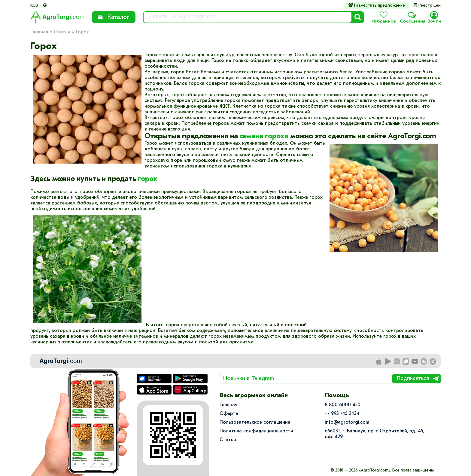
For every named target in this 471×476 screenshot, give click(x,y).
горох (148, 179)
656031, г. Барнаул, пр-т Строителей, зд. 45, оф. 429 (374, 434)
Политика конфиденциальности (256, 431)
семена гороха (264, 137)
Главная (39, 32)
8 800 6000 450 (343, 405)
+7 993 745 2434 (342, 414)
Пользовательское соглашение (255, 422)
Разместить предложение (377, 5)
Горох (82, 32)
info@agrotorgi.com (347, 422)
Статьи (62, 32)
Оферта (229, 414)
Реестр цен (427, 6)
